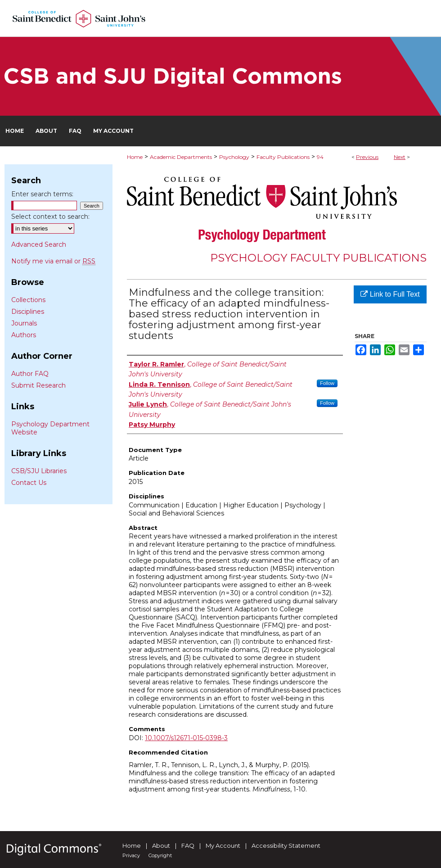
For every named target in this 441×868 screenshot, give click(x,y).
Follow (327, 383)
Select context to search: (50, 217)
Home (135, 157)
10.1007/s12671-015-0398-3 (186, 738)
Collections (28, 300)
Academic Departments (181, 157)
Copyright (160, 855)
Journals (24, 323)
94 (320, 157)
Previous (367, 157)
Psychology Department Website (50, 428)
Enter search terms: (42, 194)
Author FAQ (30, 374)
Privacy (131, 855)
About (161, 845)
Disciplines (28, 312)
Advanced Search (39, 244)
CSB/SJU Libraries (39, 471)
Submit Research (38, 385)
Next (400, 157)
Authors (24, 335)
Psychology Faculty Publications (318, 258)
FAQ (188, 845)
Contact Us (29, 483)
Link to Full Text (390, 294)
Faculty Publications (283, 157)
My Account (223, 845)
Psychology (234, 157)
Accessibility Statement (286, 845)
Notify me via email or (53, 261)
